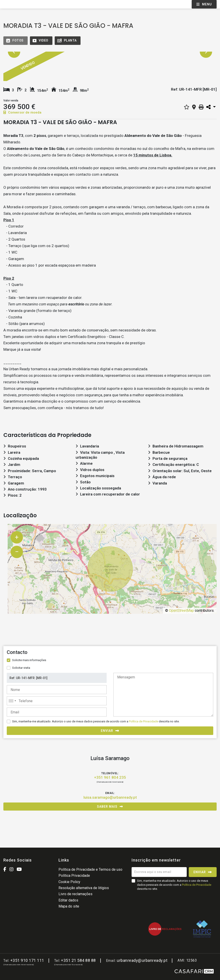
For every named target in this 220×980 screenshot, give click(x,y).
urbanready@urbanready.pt (142, 960)
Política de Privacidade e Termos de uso (90, 869)
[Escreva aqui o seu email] (159, 872)
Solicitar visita (21, 668)
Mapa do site (69, 906)
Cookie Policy (69, 882)
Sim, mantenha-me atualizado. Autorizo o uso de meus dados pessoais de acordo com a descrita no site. (96, 721)
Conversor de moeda (22, 112)
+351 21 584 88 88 (78, 960)
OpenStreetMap (181, 611)
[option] (67, 69)
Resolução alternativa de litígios (84, 888)
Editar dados (68, 900)
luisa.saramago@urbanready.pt (110, 797)
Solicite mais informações (29, 660)
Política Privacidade (74, 876)
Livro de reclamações (75, 894)
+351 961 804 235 (110, 777)
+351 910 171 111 (27, 960)
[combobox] (57, 701)
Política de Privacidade (144, 721)
